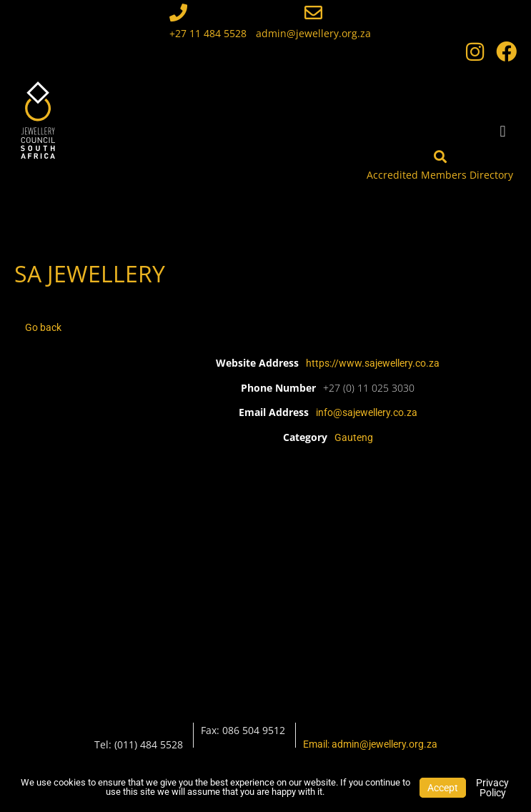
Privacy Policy (492, 788)
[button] (503, 131)
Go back (43, 327)
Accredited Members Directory (440, 175)
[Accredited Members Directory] (440, 157)
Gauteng (354, 437)
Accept (443, 788)
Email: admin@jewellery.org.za (370, 744)
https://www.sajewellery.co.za (373, 363)
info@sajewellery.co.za (367, 412)
